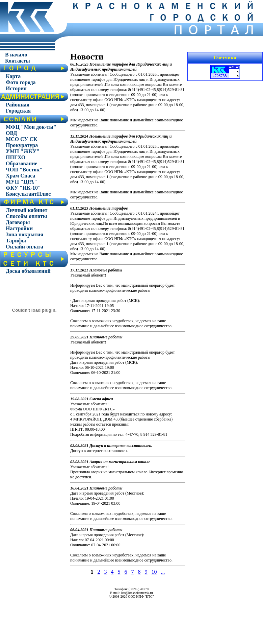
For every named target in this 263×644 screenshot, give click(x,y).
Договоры (18, 222)
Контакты (18, 61)
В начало (16, 55)
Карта (13, 76)
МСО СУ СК (21, 139)
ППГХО (16, 157)
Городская (18, 111)
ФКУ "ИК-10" (23, 188)
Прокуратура (22, 145)
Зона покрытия (24, 234)
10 (154, 572)
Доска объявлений (28, 271)
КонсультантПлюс (28, 194)
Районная (18, 105)
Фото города (21, 82)
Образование (21, 163)
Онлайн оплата (24, 247)
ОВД (11, 133)
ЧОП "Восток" (24, 170)
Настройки (19, 228)
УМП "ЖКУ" (23, 151)
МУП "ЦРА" (21, 182)
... (163, 572)
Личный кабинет (27, 210)
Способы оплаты (27, 216)
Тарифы (16, 241)
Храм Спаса (20, 176)
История (16, 88)
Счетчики (225, 57)
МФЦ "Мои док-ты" (31, 127)
